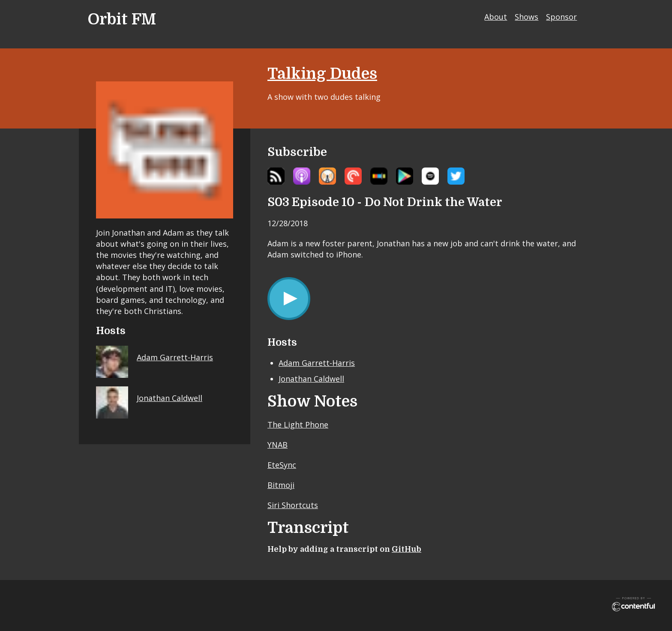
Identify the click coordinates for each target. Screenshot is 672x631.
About (496, 17)
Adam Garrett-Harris (317, 363)
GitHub (406, 549)
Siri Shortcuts (293, 505)
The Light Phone (298, 425)
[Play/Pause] (289, 299)
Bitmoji (281, 485)
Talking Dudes (322, 74)
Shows (526, 17)
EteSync (282, 465)
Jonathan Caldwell (311, 379)
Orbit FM (122, 19)
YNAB (277, 445)
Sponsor (561, 17)
